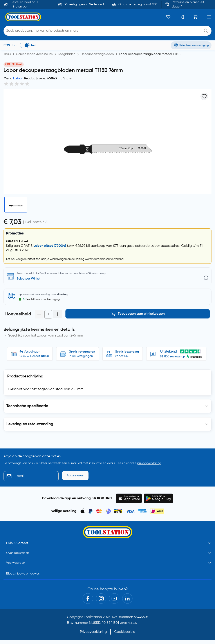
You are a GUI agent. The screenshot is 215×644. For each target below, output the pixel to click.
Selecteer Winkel (28, 279)
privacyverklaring (149, 463)
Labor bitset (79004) (50, 246)
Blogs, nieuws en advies (23, 574)
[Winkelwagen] (195, 17)
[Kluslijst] (168, 17)
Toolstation (93, 617)
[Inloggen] (182, 17)
